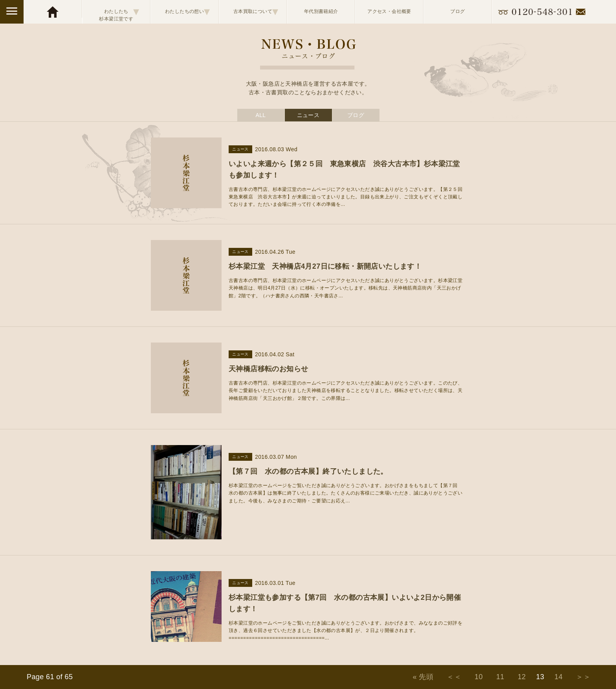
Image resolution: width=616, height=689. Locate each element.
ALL (260, 115)
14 (558, 677)
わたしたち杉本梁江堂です (119, 12)
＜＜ (454, 677)
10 (479, 677)
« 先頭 (423, 677)
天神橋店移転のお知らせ (268, 369)
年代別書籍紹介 (321, 11)
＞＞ (583, 677)
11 (500, 677)
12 (522, 677)
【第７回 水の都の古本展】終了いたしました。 (308, 471)
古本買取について (256, 11)
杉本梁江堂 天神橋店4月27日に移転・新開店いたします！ (325, 266)
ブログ (457, 11)
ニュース (308, 115)
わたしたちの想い (188, 11)
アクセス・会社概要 (389, 11)
